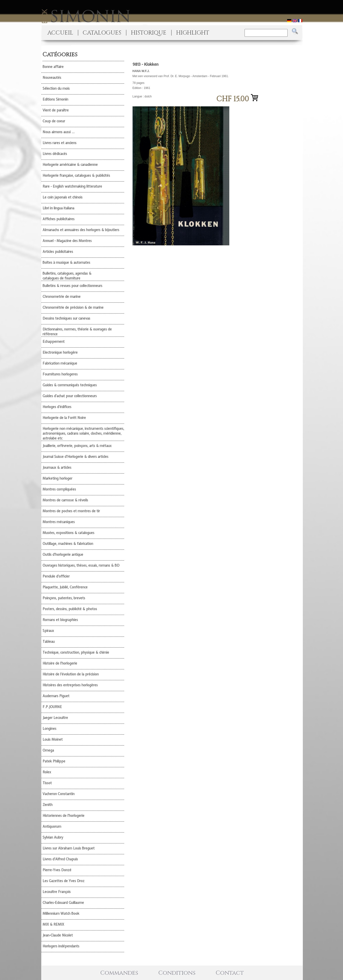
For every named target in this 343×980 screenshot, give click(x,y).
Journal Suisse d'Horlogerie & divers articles (75, 457)
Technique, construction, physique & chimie (76, 652)
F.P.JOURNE (52, 707)
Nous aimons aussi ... (59, 132)
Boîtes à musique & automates (66, 263)
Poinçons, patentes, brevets (64, 598)
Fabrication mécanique (60, 363)
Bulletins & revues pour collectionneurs (72, 286)
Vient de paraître (56, 110)
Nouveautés (52, 78)
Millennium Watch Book (61, 914)
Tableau (49, 642)
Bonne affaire (53, 67)
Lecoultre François (57, 892)
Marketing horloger (57, 478)
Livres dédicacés (55, 154)
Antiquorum (52, 826)
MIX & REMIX (53, 924)
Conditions (177, 973)
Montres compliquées (59, 489)
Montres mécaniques (59, 522)
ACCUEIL (60, 33)
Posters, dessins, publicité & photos (70, 609)
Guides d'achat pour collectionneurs (70, 396)
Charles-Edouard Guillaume (63, 903)
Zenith (48, 805)
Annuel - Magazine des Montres (67, 241)
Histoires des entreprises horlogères (70, 685)
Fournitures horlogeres (60, 374)
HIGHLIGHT (193, 33)
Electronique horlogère (60, 352)
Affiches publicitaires (59, 219)
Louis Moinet (53, 739)
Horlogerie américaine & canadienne (70, 165)
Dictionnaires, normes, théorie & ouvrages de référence (77, 332)
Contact (230, 973)
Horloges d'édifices (57, 407)
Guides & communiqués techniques (70, 385)
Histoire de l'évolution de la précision (71, 674)
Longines (49, 729)
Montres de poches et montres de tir (71, 511)
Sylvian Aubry (53, 837)
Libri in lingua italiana (58, 208)
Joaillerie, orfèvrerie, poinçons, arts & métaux (77, 446)
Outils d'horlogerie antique (63, 555)
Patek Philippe (54, 761)
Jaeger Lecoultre (55, 718)
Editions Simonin (55, 99)
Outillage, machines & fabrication (68, 544)
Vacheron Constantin (59, 794)
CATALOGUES (102, 33)
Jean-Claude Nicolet (58, 935)
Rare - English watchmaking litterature (72, 186)
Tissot (47, 783)
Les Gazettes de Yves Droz (63, 881)
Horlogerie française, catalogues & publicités (76, 176)
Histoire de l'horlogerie (60, 663)
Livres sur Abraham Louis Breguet (69, 848)
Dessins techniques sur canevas (66, 318)
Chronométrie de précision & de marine (73, 307)
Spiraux (48, 631)
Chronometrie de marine (62, 297)
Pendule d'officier (56, 576)
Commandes (119, 973)
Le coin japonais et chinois (63, 197)
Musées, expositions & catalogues (68, 533)
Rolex (47, 772)
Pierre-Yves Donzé (57, 870)
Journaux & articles (57, 468)
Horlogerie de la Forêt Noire (64, 418)
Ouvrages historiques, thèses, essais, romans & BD (81, 565)
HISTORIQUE (149, 33)
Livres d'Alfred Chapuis (60, 859)
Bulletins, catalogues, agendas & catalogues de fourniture (67, 276)
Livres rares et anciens (60, 143)
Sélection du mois (56, 88)
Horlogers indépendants (61, 946)
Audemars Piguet (56, 696)
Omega (48, 750)
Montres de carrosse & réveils (65, 500)
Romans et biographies (60, 620)
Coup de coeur (54, 121)
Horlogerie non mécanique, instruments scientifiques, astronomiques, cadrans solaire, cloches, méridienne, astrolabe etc (83, 433)
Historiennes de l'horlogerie (63, 816)
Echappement (54, 342)
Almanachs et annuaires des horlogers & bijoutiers (81, 230)
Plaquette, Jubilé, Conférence (65, 587)
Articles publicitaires (58, 252)
